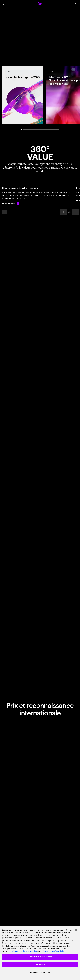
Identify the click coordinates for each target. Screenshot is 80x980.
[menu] (4, 4)
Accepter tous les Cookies (40, 957)
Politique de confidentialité (53, 951)
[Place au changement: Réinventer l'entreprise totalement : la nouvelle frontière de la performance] (40, 35)
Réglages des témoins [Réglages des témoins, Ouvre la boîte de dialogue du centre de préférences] (40, 972)
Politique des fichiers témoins (24, 951)
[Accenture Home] (40, 4)
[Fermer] (76, 930)
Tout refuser (40, 965)
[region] (40, 953)
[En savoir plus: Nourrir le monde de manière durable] (11, 203)
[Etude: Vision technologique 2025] (23, 95)
